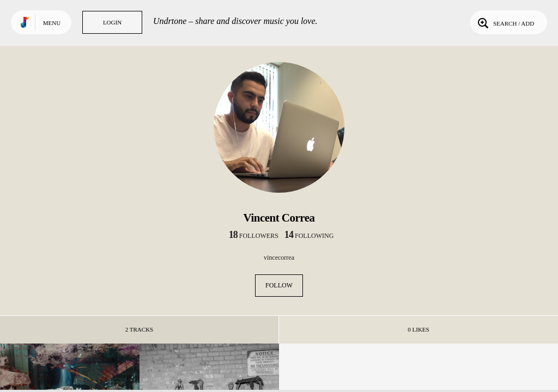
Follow (279, 285)
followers (254, 236)
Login (112, 22)
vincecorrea (279, 258)
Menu (52, 23)
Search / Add (505, 22)
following (309, 236)
